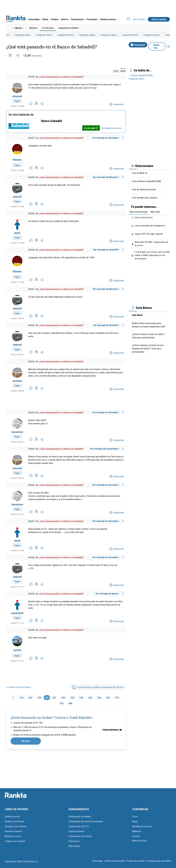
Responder (138, 44)
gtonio (17, 236)
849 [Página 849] (76, 721)
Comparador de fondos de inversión (86, 824)
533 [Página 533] (66, 721)
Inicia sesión (139, 19)
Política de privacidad (115, 864)
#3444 (31, 420)
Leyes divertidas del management (151, 225)
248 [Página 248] (98, 714)
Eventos (136, 839)
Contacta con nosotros (16, 829)
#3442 (31, 330)
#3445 (31, 458)
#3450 (31, 646)
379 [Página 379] (56, 721)
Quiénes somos (12, 819)
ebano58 (17, 198)
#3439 (31, 216)
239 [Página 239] (88, 714)
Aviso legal (97, 864)
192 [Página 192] (21, 714)
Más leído (155, 211)
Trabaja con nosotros (15, 844)
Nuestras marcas (13, 839)
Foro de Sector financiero (144, 189)
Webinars (137, 834)
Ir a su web (91, 129)
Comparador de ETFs (79, 829)
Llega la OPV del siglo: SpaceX (149, 233)
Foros (135, 819)
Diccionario (74, 844)
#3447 (31, 533)
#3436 (31, 76)
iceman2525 (17, 628)
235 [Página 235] (78, 714)
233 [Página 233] (68, 714)
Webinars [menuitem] (33, 28)
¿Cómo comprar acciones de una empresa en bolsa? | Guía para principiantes (148, 348)
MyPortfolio (74, 849)
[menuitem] (35, 19)
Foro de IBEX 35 (140, 173)
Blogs (135, 824)
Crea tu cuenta (159, 19)
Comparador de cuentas (80, 839)
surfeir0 (17, 666)
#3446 (31, 496)
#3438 (31, 178)
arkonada (17, 96)
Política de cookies (136, 864)
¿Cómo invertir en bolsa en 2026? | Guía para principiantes (149, 335)
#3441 (31, 293)
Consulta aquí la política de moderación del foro (98, 703)
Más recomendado (139, 211)
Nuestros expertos (14, 834)
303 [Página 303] (118, 714)
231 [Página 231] (58, 714)
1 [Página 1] (11, 714)
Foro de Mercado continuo (145, 197)
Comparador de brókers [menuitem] (68, 28)
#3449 (31, 608)
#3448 (31, 571)
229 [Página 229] (41, 714)
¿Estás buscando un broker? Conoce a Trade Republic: (52, 735)
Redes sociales (139, 843)
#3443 (31, 368)
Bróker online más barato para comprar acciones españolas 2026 (149, 324)
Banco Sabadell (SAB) (141, 75)
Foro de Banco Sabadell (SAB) (147, 181)
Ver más (26, 759)
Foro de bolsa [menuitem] (48, 28)
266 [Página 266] (108, 714)
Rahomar (17, 160)
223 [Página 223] (31, 714)
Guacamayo (17, 440)
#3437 (31, 139)
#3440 (31, 253)
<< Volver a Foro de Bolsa (18, 703)
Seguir (17, 102)
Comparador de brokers (80, 819)
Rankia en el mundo (14, 824)
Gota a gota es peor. (144, 217)
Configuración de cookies (159, 864)
